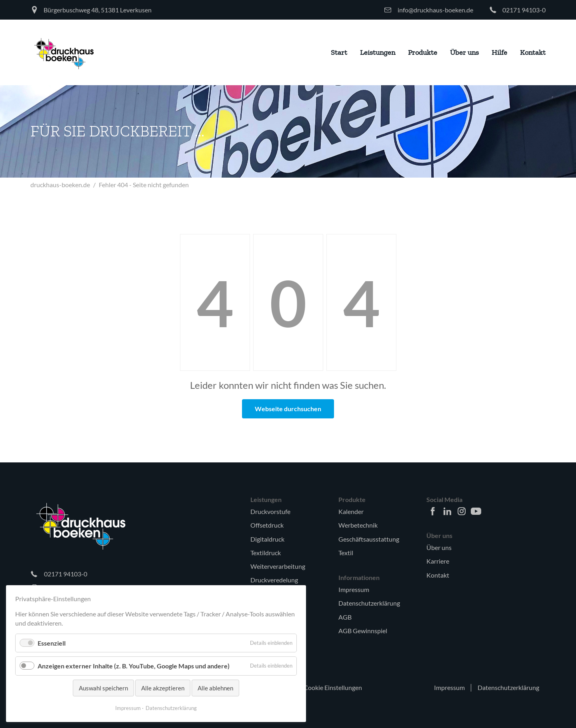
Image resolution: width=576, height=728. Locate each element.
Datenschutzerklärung (369, 603)
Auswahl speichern (103, 688)
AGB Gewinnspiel (363, 631)
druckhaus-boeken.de (60, 185)
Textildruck (266, 553)
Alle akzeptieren (163, 688)
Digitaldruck (267, 539)
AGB (345, 617)
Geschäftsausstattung (369, 539)
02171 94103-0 (524, 10)
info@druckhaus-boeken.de (435, 10)
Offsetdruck (267, 525)
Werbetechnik (358, 525)
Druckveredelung (274, 580)
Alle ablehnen (215, 688)
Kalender (351, 511)
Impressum (354, 589)
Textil (346, 553)
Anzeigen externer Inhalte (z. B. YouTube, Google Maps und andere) (134, 666)
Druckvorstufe (270, 511)
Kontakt (438, 575)
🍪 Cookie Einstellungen (328, 687)
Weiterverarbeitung (278, 566)
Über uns (439, 547)
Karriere (438, 561)
